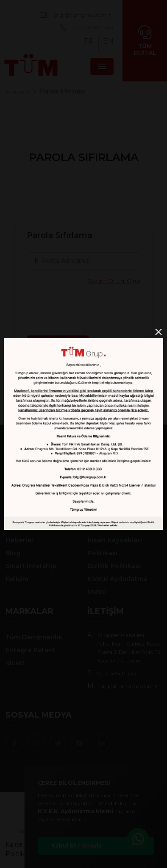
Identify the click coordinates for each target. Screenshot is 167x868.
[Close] (158, 332)
